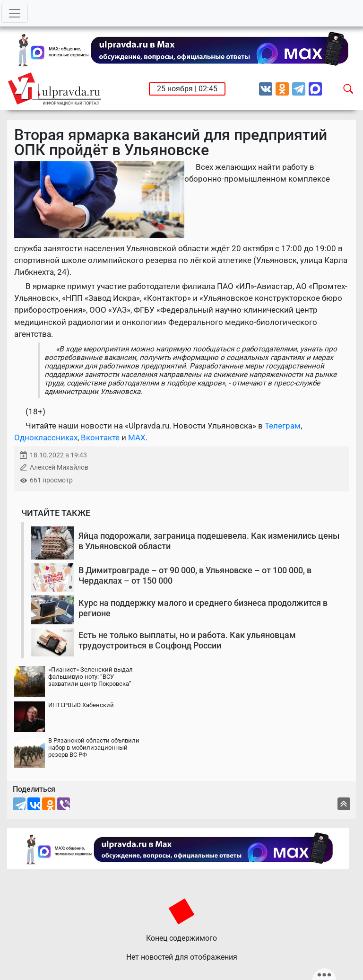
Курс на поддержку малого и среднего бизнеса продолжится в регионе (203, 608)
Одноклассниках (46, 437)
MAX (137, 437)
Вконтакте (100, 437)
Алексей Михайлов (59, 468)
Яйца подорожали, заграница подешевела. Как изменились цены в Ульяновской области (209, 541)
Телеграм (283, 426)
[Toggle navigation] (15, 13)
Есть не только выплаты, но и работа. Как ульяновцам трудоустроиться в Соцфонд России (187, 640)
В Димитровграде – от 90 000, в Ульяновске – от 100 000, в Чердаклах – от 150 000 (195, 575)
